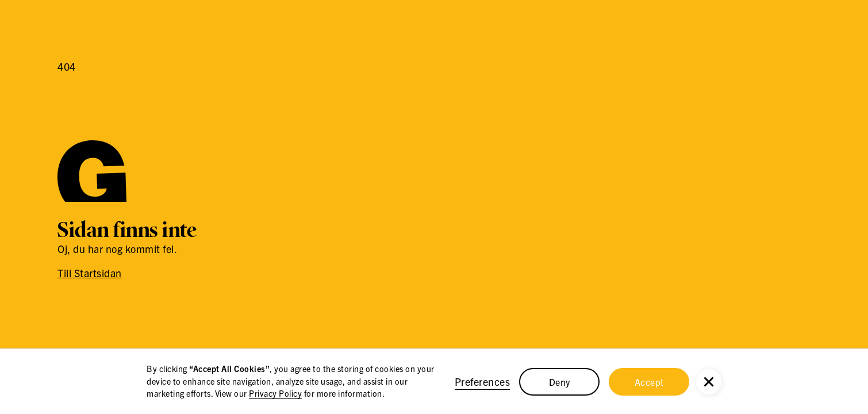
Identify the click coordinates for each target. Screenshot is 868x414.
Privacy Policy (275, 393)
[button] (709, 382)
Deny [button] (560, 382)
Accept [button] (649, 382)
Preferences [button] (483, 382)
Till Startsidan (90, 273)
